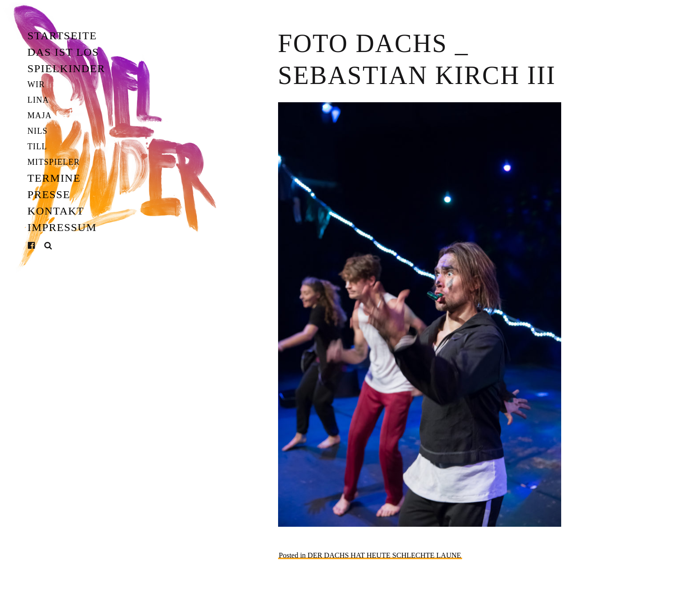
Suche (48, 246)
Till (37, 147)
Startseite (62, 36)
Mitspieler (54, 162)
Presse (49, 194)
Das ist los (63, 52)
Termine (54, 178)
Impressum (62, 227)
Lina (38, 100)
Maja (39, 115)
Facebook (38, 246)
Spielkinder (66, 68)
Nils (37, 131)
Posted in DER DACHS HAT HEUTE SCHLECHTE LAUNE (370, 555)
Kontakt (56, 211)
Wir (36, 84)
